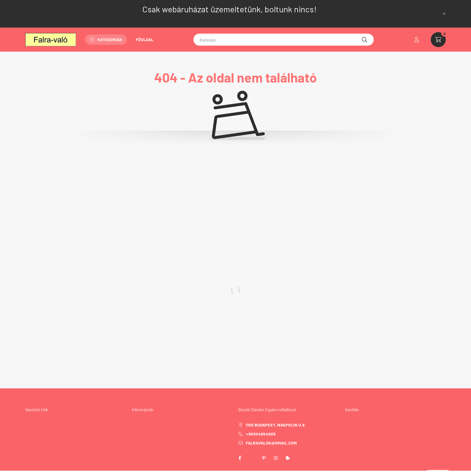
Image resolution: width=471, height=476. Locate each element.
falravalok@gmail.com (271, 443)
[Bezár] (444, 14)
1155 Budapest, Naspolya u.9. (276, 425)
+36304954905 (261, 434)
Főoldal (145, 39)
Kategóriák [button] (106, 39)
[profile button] (417, 40)
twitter (252, 458)
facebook (240, 458)
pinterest (264, 458)
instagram (276, 458)
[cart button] (438, 40)
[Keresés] (284, 40)
